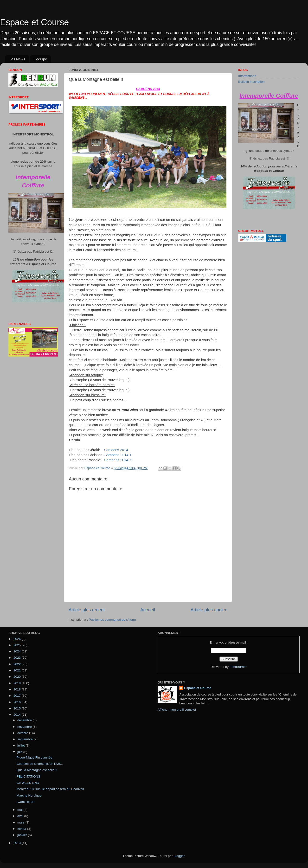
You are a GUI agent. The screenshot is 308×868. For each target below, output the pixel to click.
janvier (23, 835)
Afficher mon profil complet (177, 710)
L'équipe (40, 59)
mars (21, 822)
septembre (26, 739)
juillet (22, 745)
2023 (18, 658)
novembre (25, 727)
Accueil (148, 610)
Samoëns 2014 (116, 450)
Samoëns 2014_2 (118, 460)
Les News (17, 59)
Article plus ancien (209, 610)
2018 (18, 689)
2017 (18, 696)
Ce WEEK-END (28, 783)
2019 (18, 683)
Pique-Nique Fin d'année (34, 757)
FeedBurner (238, 667)
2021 (18, 670)
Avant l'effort (26, 802)
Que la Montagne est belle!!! (37, 770)
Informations (247, 76)
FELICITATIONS (29, 776)
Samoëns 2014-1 (118, 455)
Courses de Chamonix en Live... (40, 764)
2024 (18, 651)
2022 (18, 664)
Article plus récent (87, 610)
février (22, 829)
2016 (18, 702)
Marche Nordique (29, 795)
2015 (18, 708)
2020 (18, 677)
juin (20, 752)
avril (21, 816)
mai (20, 810)
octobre (23, 733)
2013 (18, 843)
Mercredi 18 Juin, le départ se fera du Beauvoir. (51, 789)
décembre (25, 720)
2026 (18, 639)
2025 (18, 645)
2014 (18, 715)
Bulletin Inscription (251, 82)
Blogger (179, 856)
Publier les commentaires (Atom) (112, 620)
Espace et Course (34, 22)
